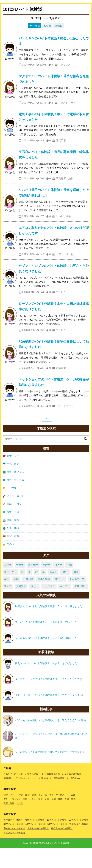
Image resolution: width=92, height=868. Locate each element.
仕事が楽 (28, 599)
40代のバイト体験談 (35, 844)
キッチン (65, 606)
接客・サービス (13, 500)
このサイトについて (13, 794)
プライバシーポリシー (25, 799)
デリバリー (80, 606)
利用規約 (8, 799)
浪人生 (58, 585)
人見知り (21, 606)
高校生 (8, 585)
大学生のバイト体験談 (38, 849)
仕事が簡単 (44, 599)
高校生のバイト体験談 (14, 849)
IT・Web (10, 508)
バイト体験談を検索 (50, 794)
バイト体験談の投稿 (72, 794)
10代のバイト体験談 (57, 840)
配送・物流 (11, 548)
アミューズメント (15, 516)
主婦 (69, 585)
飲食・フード (12, 476)
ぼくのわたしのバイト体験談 (55, 863)
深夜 (7, 599)
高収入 (53, 592)
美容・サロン (12, 524)
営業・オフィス (13, 492)
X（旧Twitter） (74, 799)
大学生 (20, 585)
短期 (16, 599)
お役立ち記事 (32, 794)
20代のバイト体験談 (79, 840)
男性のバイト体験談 (13, 840)
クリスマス (49, 606)
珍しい (34, 606)
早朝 (76, 592)
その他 (8, 564)
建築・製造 (11, 540)
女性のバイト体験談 (35, 840)
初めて (8, 606)
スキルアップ (77, 599)
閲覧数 (47, 46)
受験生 (46, 585)
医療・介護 (11, 532)
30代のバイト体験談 (13, 844)
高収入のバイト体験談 (62, 849)
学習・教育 (11, 557)
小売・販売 (11, 484)
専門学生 (33, 585)
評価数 (58, 46)
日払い (65, 592)
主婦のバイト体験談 (79, 844)
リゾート (60, 599)
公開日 (36, 46)
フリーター (10, 592)
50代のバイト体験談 (57, 844)
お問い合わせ (45, 799)
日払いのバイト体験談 (14, 853)
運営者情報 (59, 799)
